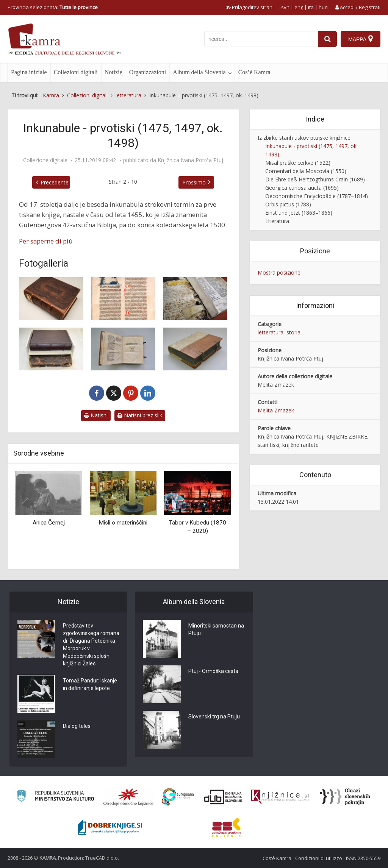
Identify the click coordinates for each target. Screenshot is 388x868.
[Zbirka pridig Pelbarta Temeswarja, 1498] (195, 349)
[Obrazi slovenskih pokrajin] (345, 797)
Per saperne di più (46, 241)
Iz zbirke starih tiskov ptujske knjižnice (304, 138)
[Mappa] (361, 39)
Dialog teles (77, 726)
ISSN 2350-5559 (363, 858)
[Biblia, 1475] (51, 299)
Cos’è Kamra (254, 72)
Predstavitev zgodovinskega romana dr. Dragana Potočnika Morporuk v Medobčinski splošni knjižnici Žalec (91, 645)
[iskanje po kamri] (261, 39)
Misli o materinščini (123, 523)
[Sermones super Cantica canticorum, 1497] (195, 299)
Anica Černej (49, 523)
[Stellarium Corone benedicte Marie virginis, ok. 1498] (123, 349)
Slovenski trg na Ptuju (214, 717)
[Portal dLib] (223, 797)
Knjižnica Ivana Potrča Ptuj (190, 160)
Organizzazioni (148, 72)
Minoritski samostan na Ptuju (216, 629)
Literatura (277, 221)
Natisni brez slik (140, 415)
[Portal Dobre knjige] (110, 827)
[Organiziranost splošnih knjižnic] (128, 797)
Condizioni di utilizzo (319, 858)
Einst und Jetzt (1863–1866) (299, 213)
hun (323, 7)
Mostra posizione (279, 272)
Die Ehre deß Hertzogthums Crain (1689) (315, 179)
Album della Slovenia (199, 72)
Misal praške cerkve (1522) (298, 163)
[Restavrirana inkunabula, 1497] (51, 349)
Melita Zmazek (276, 410)
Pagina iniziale (29, 72)
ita (311, 7)
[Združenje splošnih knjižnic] (226, 827)
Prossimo (194, 182)
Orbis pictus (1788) (288, 204)
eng (299, 7)
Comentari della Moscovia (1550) (306, 171)
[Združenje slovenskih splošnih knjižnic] (280, 797)
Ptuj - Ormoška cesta (213, 671)
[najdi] (327, 39)
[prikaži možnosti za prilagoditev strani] (250, 7)
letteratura (271, 332)
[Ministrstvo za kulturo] (55, 797)
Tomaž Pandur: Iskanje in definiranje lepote (90, 684)
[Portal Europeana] (178, 797)
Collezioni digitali (76, 72)
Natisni (96, 415)
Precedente (55, 182)
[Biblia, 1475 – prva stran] (123, 299)
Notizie (113, 72)
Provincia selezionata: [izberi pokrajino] (53, 7)
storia (293, 332)
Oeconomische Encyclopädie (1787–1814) (317, 196)
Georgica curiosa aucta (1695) (302, 188)
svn (285, 7)
